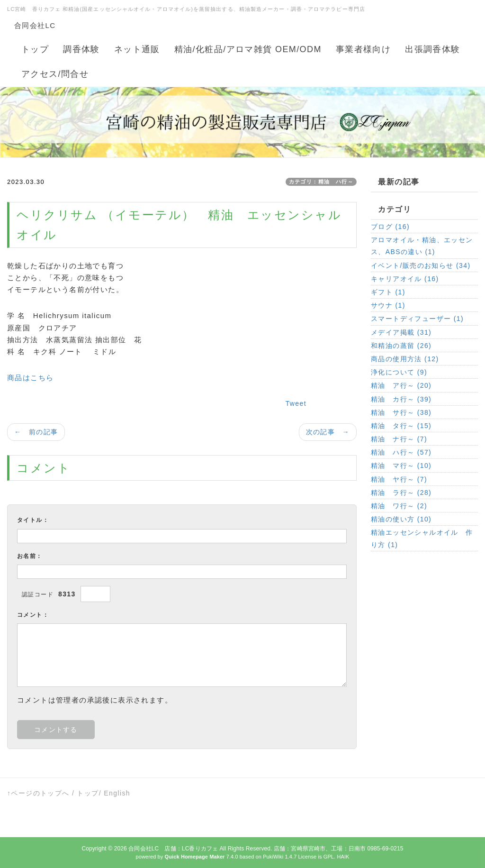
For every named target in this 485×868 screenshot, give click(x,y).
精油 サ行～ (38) (401, 412)
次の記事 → (328, 432)
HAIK (343, 857)
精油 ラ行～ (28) (401, 493)
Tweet (296, 403)
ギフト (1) (388, 292)
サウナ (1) (388, 305)
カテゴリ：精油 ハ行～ (321, 182)
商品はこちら (30, 378)
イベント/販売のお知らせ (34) (421, 265)
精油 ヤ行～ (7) (399, 479)
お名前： (30, 556)
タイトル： (33, 520)
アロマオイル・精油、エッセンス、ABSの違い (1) (422, 246)
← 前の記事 (36, 432)
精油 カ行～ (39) (401, 399)
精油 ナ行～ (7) (399, 439)
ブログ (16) (390, 227)
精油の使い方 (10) (401, 519)
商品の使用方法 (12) (405, 359)
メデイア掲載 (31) (401, 332)
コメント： (33, 615)
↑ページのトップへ (38, 793)
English (117, 793)
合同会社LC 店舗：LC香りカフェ (173, 849)
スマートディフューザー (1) (417, 319)
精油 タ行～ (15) (401, 426)
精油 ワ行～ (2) (399, 506)
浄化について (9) (399, 372)
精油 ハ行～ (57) (401, 452)
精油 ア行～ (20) (401, 385)
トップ (88, 793)
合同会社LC (35, 25)
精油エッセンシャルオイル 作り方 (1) (422, 538)
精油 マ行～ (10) (401, 466)
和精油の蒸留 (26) (401, 346)
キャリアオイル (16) (405, 279)
